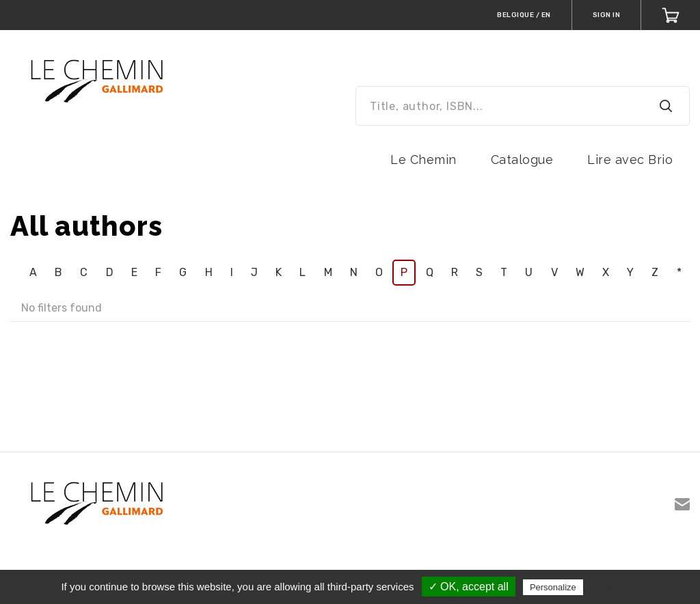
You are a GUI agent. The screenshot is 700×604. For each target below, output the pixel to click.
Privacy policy (619, 587)
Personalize (553, 587)
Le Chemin (423, 160)
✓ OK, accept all (469, 587)
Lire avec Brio (630, 160)
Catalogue (522, 160)
